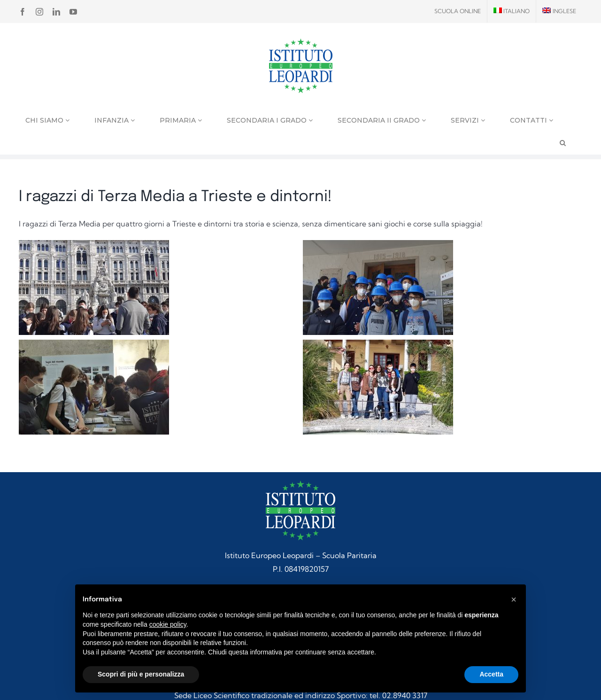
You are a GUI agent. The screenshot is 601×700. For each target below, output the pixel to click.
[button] (514, 599)
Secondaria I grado (270, 120)
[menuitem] (512, 11)
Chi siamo (47, 120)
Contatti (532, 120)
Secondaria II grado (382, 120)
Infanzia (115, 120)
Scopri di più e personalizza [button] (141, 674)
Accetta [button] (491, 674)
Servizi (468, 120)
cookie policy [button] (168, 624)
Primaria (181, 120)
